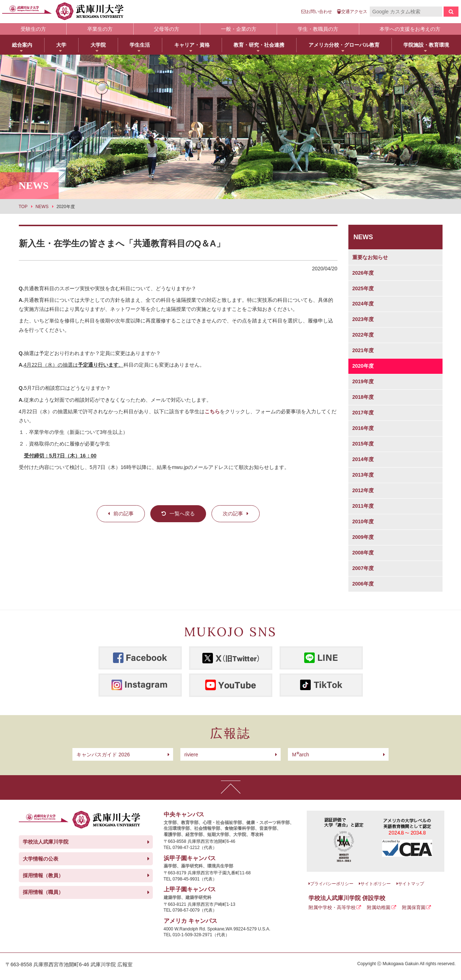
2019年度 (363, 381)
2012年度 (363, 490)
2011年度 (363, 506)
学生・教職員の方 (318, 29)
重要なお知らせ (370, 257)
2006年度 (363, 584)
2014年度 (363, 459)
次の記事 (233, 514)
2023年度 (363, 319)
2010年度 (363, 521)
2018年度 (363, 397)
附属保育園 (414, 907)
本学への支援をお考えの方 (410, 29)
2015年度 (363, 444)
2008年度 (363, 553)
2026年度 (363, 273)
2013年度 (363, 475)
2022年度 (363, 335)
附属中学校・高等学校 (332, 907)
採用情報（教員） (43, 875)
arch (300, 755)
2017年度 (363, 413)
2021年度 (363, 350)
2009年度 (363, 537)
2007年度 (363, 568)
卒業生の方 (100, 29)
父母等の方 (167, 29)
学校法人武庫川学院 (46, 842)
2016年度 (363, 428)
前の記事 (123, 514)
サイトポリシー (376, 884)
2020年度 (363, 366)
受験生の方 (33, 29)
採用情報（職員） (43, 892)
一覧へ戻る (182, 514)
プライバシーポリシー (332, 884)
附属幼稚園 (379, 907)
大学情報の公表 (41, 859)
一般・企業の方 (239, 29)
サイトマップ (411, 884)
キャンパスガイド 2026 (103, 755)
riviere (191, 755)
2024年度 (363, 304)
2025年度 (363, 288)
